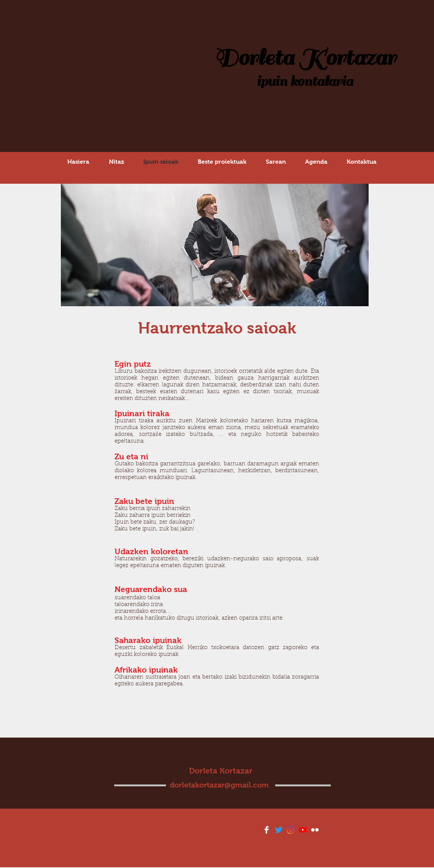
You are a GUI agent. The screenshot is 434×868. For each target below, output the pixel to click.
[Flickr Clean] (315, 830)
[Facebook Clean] (267, 830)
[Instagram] (291, 830)
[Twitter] (279, 830)
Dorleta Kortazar (305, 58)
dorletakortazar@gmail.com (219, 785)
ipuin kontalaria (305, 81)
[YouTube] (303, 830)
